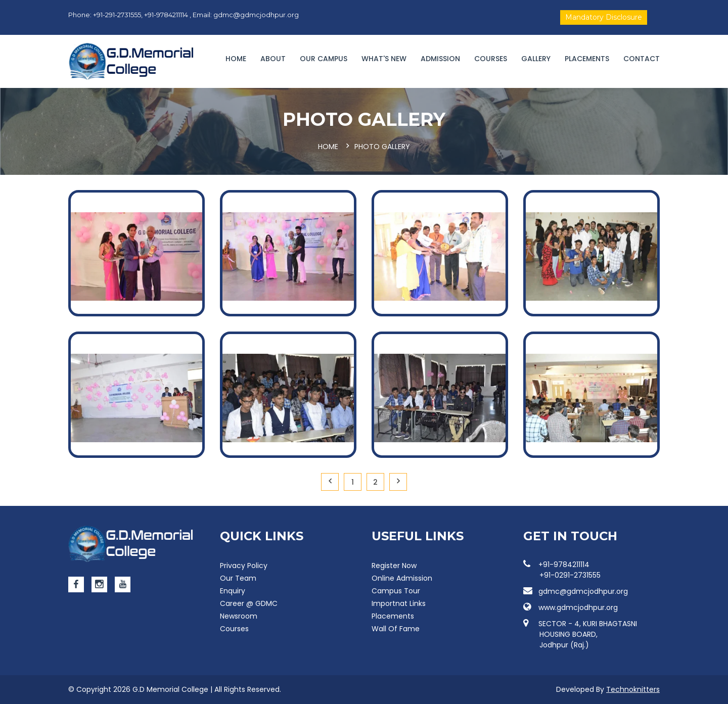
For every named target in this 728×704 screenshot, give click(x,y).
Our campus (324, 59)
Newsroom (239, 616)
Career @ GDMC (249, 603)
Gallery (536, 59)
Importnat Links (399, 603)
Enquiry (233, 591)
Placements (587, 59)
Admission (440, 59)
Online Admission (402, 578)
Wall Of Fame (396, 629)
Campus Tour (396, 591)
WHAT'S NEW (384, 59)
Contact (642, 59)
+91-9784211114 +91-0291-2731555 (562, 570)
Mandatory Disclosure (604, 17)
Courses (491, 59)
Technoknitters (633, 689)
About (273, 59)
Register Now (394, 566)
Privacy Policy (244, 566)
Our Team (238, 578)
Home (236, 59)
